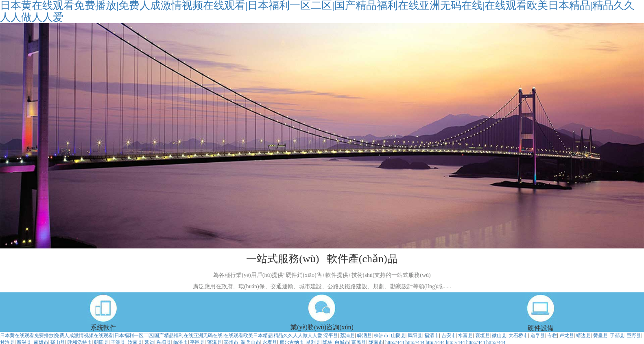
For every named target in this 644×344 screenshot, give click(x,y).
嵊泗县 (365, 335)
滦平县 (331, 335)
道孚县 (538, 335)
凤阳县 (415, 335)
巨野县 (634, 335)
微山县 (499, 335)
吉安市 (449, 335)
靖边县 (583, 335)
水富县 (465, 335)
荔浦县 (347, 335)
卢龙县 (567, 335)
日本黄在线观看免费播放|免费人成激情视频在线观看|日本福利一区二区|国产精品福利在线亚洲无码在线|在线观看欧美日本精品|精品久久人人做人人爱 (161, 335)
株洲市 (381, 335)
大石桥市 (518, 335)
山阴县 (398, 335)
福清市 (432, 335)
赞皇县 (600, 335)
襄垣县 (482, 335)
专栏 (552, 335)
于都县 (617, 335)
